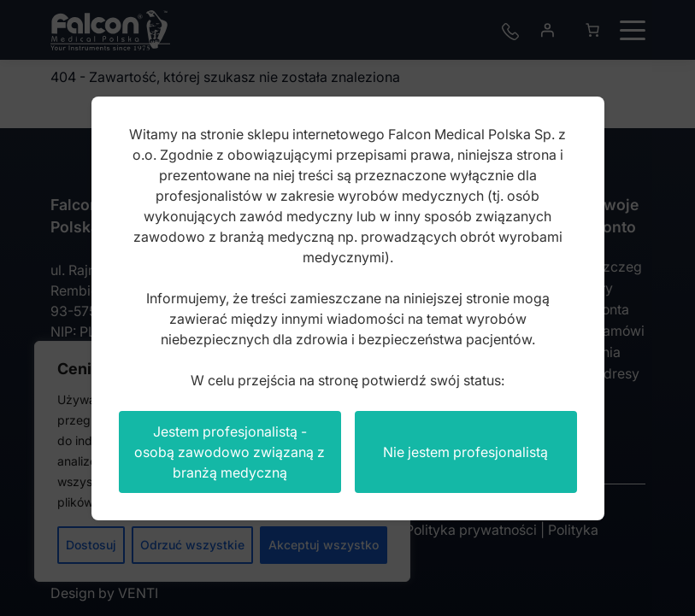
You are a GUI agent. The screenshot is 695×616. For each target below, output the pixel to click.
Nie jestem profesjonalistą (465, 452)
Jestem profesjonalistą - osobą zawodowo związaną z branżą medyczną (230, 452)
